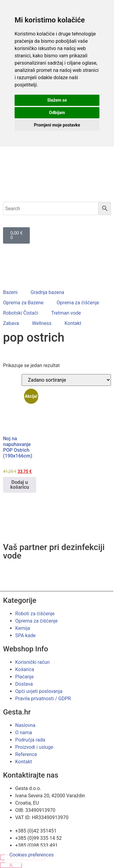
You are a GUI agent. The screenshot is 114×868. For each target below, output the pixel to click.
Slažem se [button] (57, 100)
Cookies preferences (32, 855)
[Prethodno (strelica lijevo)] (5, 865)
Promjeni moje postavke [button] (57, 125)
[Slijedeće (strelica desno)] (17, 865)
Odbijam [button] (57, 113)
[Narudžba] (66, 380)
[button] (14, 292)
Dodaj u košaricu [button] (20, 485)
